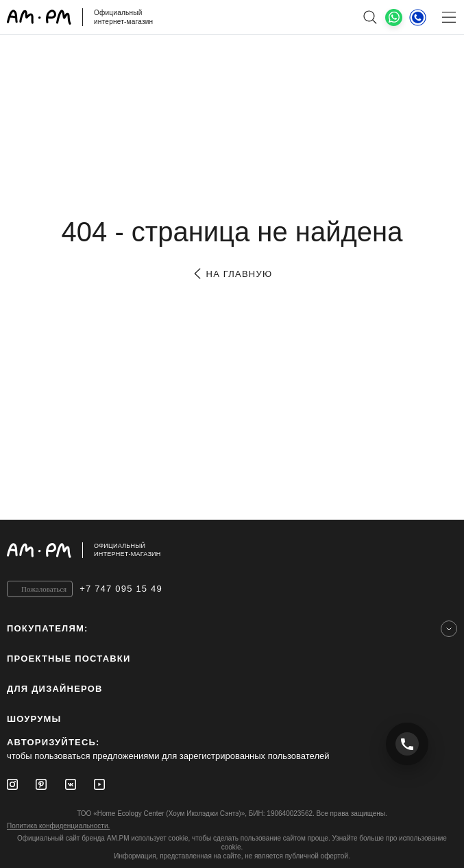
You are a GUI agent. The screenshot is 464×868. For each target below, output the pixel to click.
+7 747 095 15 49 (121, 589)
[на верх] (443, 550)
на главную (232, 274)
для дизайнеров (55, 689)
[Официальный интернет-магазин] (232, 550)
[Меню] (449, 17)
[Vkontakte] (71, 784)
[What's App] (394, 17)
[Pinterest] (41, 784)
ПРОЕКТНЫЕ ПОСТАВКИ (69, 659)
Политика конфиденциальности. (58, 826)
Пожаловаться (44, 589)
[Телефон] (418, 17)
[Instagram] (12, 784)
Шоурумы (34, 719)
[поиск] (370, 17)
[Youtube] (99, 784)
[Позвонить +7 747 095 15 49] (407, 744)
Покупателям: (48, 628)
